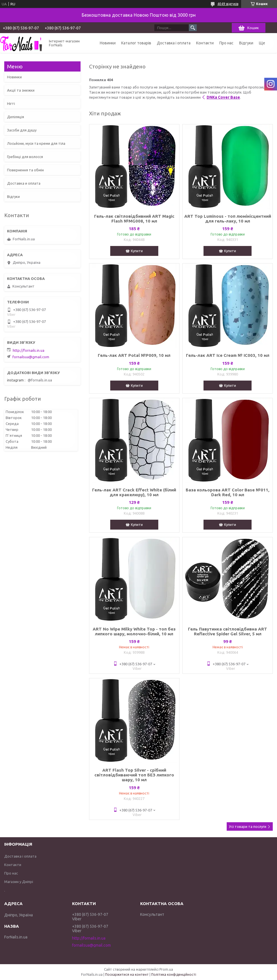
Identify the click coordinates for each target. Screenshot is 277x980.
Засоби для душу (22, 130)
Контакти (205, 43)
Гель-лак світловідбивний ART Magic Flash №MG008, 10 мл (134, 219)
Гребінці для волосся (25, 157)
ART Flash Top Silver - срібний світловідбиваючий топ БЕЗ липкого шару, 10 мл (134, 775)
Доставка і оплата (174, 43)
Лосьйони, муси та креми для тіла (36, 143)
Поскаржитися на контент (127, 974)
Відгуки (246, 43)
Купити (137, 251)
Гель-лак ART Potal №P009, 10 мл (134, 355)
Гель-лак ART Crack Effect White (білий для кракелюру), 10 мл (134, 492)
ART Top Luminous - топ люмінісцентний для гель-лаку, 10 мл (228, 219)
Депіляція (16, 117)
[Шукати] (193, 28)
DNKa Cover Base (223, 97)
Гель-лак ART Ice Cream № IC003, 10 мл (228, 355)
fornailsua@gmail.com (31, 357)
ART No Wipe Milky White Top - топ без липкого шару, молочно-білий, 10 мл (134, 631)
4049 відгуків (228, 4)
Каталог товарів (136, 43)
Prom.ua (166, 969)
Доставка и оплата (24, 183)
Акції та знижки (21, 90)
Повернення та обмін (25, 170)
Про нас (226, 43)
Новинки (108, 43)
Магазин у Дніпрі (19, 882)
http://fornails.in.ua (29, 350)
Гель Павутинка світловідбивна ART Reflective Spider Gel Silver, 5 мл (228, 631)
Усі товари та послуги (248, 826)
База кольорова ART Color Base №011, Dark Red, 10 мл (228, 492)
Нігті (11, 103)
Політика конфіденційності (174, 974)
